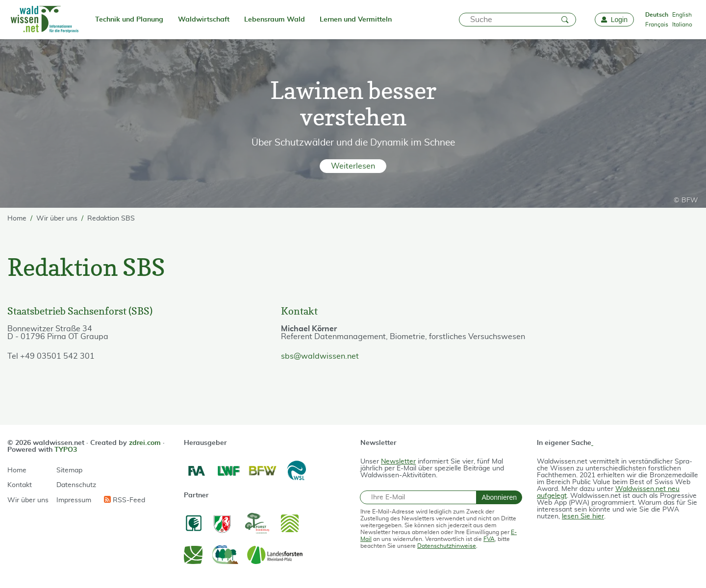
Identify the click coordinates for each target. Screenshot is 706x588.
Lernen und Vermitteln (356, 20)
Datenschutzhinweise (447, 546)
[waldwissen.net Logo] (44, 20)
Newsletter (398, 462)
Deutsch (657, 15)
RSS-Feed (125, 500)
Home (17, 470)
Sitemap (69, 470)
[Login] (614, 20)
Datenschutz (76, 485)
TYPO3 (66, 450)
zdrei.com (145, 443)
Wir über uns (28, 500)
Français (657, 24)
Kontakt (20, 485)
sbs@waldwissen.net (320, 356)
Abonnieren (499, 497)
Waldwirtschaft (204, 20)
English (682, 15)
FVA (489, 539)
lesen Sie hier (583, 516)
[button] (353, 166)
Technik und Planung (129, 20)
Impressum (74, 500)
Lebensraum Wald (275, 20)
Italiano (682, 24)
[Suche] (517, 20)
